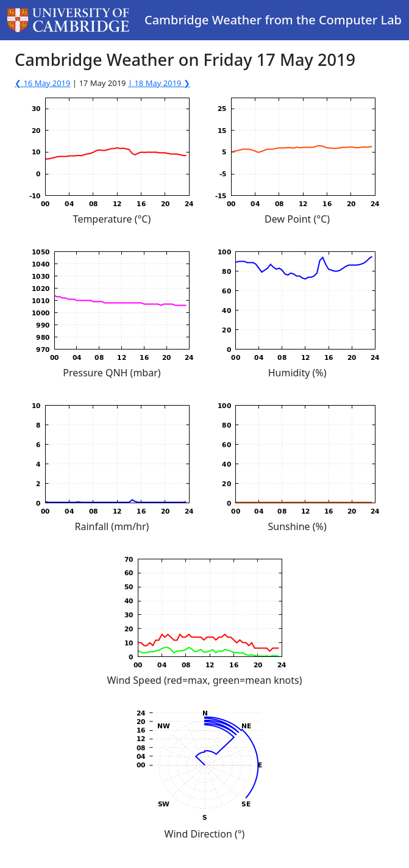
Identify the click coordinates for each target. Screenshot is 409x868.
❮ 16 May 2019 (42, 83)
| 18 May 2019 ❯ (159, 83)
